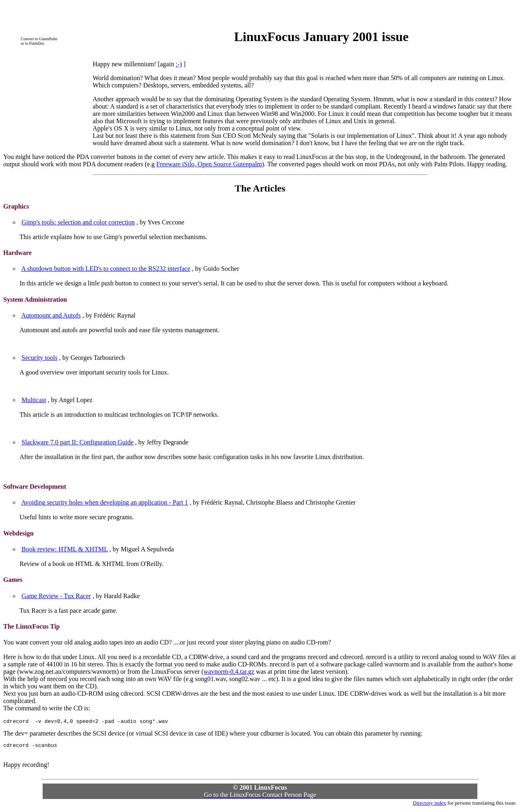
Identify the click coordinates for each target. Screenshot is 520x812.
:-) (179, 64)
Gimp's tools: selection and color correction (78, 222)
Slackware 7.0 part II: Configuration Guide (77, 442)
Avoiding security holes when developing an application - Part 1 (105, 502)
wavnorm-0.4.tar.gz (229, 672)
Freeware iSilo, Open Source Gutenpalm (209, 164)
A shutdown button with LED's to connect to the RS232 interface (106, 269)
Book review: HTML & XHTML (65, 549)
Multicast (34, 400)
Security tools (39, 358)
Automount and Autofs (51, 315)
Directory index (429, 805)
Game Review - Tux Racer (56, 596)
